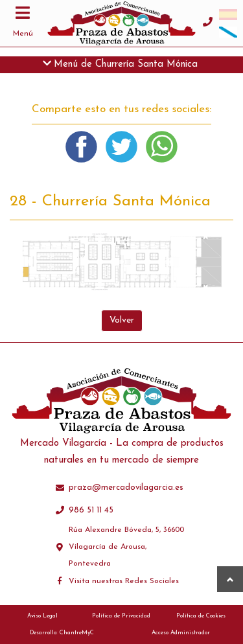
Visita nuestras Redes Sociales (124, 581)
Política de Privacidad (121, 616)
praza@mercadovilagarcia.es (126, 488)
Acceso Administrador (181, 633)
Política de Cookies (201, 616)
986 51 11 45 (91, 510)
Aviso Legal (42, 616)
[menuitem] (228, 15)
